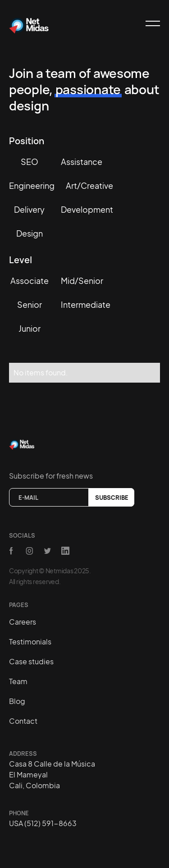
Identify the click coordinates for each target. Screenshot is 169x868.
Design (30, 233)
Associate (30, 281)
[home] (29, 23)
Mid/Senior (82, 281)
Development (87, 209)
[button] (149, 23)
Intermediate (86, 304)
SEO (30, 162)
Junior (30, 328)
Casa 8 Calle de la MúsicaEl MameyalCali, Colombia (52, 774)
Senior (30, 304)
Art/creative (89, 185)
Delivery (29, 209)
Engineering (32, 185)
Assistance (82, 162)
